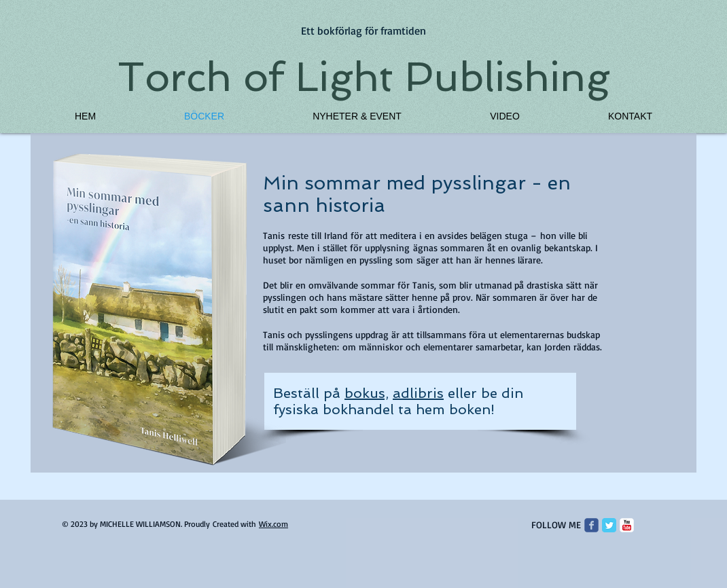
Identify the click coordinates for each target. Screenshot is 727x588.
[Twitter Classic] (609, 525)
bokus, (367, 393)
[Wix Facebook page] (591, 525)
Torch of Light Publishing (364, 77)
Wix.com (273, 524)
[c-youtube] (627, 525)
